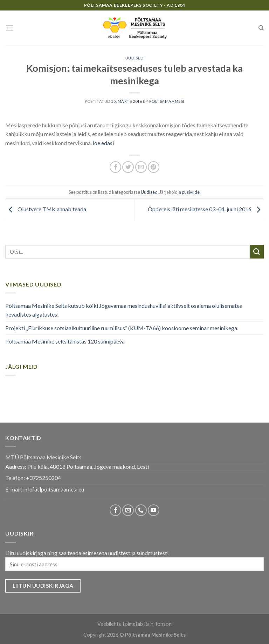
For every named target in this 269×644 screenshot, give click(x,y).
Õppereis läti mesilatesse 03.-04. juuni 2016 (206, 209)
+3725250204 (43, 478)
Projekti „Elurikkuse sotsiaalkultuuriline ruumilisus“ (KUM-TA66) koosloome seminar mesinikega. (122, 328)
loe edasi (103, 143)
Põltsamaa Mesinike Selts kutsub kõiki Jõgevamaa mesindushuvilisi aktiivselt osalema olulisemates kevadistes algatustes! (124, 310)
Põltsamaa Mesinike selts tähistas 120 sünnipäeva (65, 341)
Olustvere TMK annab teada (46, 209)
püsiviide (191, 192)
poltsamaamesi (167, 101)
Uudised (135, 58)
